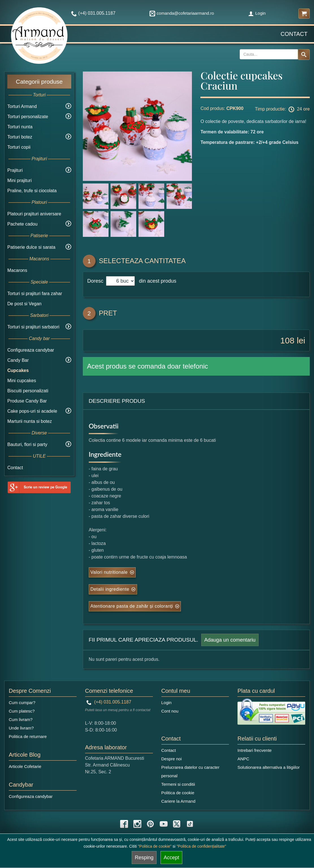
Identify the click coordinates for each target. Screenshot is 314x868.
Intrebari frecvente (255, 750)
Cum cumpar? (22, 703)
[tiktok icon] (190, 824)
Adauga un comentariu (230, 640)
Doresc (96, 281)
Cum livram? (21, 719)
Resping (144, 858)
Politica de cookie (178, 793)
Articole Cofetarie (25, 766)
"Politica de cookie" (155, 846)
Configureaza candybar (31, 350)
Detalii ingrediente (110, 589)
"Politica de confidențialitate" (202, 846)
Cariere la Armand (178, 801)
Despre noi (172, 759)
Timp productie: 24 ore (282, 109)
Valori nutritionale (109, 572)
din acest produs (156, 281)
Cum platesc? (22, 711)
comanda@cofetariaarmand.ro (182, 13)
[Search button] (304, 55)
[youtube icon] (164, 824)
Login (257, 13)
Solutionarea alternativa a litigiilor (268, 767)
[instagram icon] (137, 824)
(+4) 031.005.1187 (109, 702)
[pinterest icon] (150, 824)
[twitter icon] (177, 824)
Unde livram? (21, 728)
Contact (294, 34)
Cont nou (170, 711)
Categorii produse (39, 82)
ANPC (243, 759)
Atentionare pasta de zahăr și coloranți (132, 606)
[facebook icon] (124, 824)
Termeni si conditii (178, 784)
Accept (171, 858)
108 (287, 340)
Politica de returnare (28, 736)
